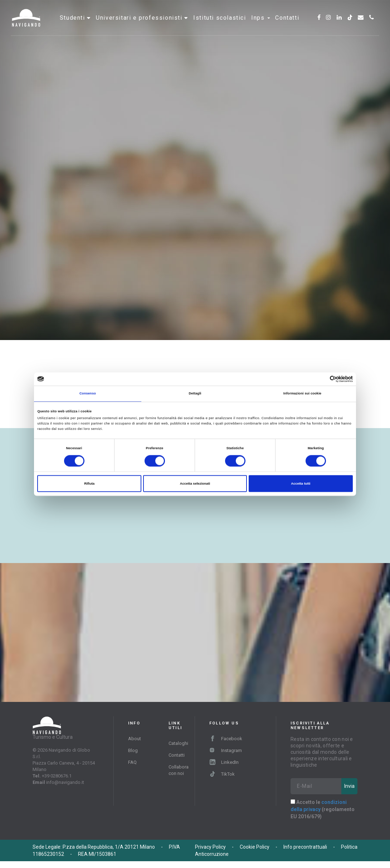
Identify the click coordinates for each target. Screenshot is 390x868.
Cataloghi (178, 750)
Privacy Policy (210, 854)
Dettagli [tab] (195, 394)
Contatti (287, 27)
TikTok (222, 781)
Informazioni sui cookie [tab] (302, 394)
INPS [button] (261, 27)
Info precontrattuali (305, 854)
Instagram (226, 757)
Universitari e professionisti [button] (140, 27)
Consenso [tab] (88, 394)
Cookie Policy (255, 854)
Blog (133, 757)
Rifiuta (89, 484)
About (135, 745)
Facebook (226, 745)
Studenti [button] (73, 27)
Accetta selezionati (195, 484)
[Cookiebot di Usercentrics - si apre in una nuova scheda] (321, 379)
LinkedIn (224, 769)
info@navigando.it (65, 789)
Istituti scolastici (220, 27)
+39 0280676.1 (57, 783)
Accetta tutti (301, 484)
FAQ (132, 769)
